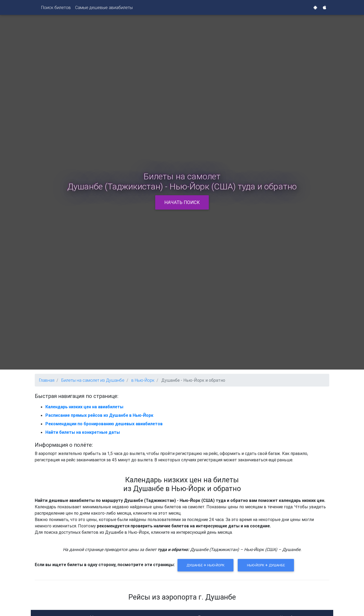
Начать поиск (182, 202)
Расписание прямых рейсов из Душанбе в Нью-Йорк (99, 415)
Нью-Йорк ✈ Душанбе (266, 565)
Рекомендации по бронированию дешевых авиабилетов (104, 424)
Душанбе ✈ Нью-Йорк (205, 565)
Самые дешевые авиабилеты (104, 8)
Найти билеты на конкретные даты (83, 432)
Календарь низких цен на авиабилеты (84, 407)
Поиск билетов (56, 8)
